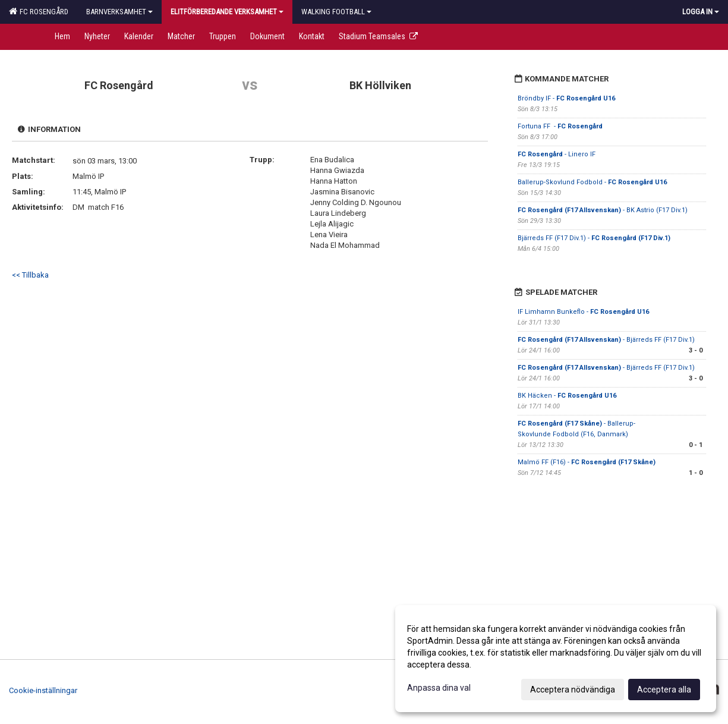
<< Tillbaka (30, 275)
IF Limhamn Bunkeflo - (583, 312)
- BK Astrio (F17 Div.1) (603, 210)
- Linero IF (557, 154)
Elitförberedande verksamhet (227, 12)
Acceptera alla (664, 690)
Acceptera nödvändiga (573, 690)
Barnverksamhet (119, 12)
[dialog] (556, 659)
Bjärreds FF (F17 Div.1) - (594, 238)
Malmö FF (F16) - (587, 462)
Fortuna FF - (560, 126)
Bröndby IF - (566, 98)
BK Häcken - (567, 396)
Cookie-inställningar (43, 690)
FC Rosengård (39, 11)
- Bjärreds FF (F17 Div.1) (606, 340)
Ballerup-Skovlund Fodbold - (592, 182)
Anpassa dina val (439, 688)
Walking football (336, 12)
